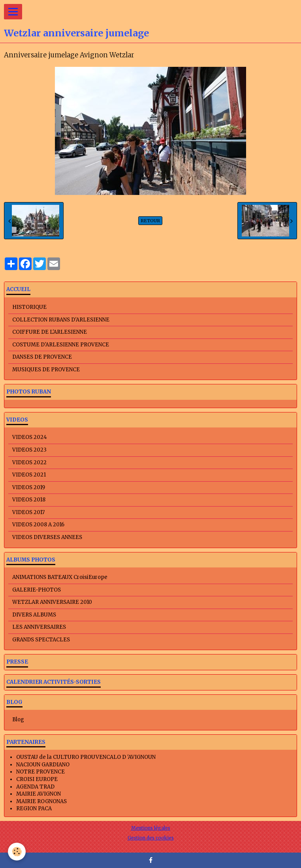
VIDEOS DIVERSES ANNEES (47, 537)
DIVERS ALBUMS (34, 615)
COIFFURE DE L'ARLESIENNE (50, 332)
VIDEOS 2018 (29, 500)
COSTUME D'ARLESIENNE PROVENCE (61, 345)
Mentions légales (151, 828)
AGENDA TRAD (35, 787)
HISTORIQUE (29, 307)
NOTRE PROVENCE (40, 772)
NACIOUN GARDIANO (43, 765)
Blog (18, 720)
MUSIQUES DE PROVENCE (46, 370)
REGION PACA (34, 808)
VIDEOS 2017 (28, 512)
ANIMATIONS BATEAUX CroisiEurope (60, 577)
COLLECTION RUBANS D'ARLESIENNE (61, 320)
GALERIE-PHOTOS (37, 590)
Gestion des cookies (151, 838)
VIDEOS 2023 (29, 450)
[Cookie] (17, 852)
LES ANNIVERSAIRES (39, 627)
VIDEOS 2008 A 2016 (38, 525)
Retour (150, 221)
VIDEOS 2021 (29, 475)
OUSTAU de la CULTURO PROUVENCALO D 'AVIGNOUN (86, 757)
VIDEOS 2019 (29, 487)
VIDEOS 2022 (29, 462)
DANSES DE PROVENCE (42, 357)
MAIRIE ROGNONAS (41, 801)
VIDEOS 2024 (30, 437)
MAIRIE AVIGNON (39, 794)
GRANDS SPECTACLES (41, 640)
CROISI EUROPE (37, 779)
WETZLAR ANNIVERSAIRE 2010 (52, 602)
